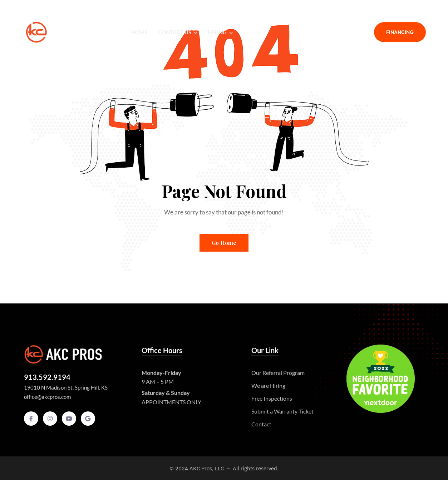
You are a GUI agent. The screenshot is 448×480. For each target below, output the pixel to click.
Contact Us (178, 32)
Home (139, 32)
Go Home (224, 243)
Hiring (220, 32)
